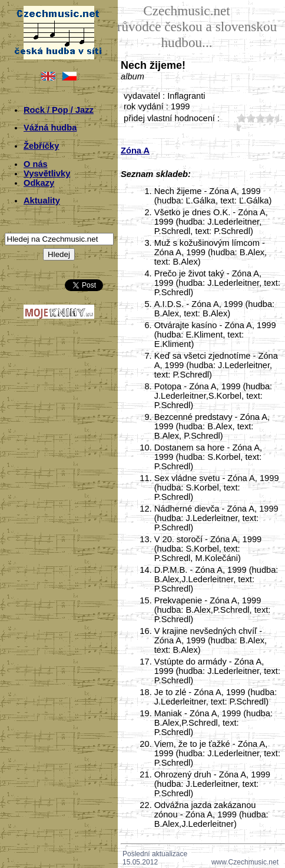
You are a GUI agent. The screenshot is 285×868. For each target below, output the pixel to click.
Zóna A (135, 151)
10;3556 (241, 118)
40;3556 (270, 118)
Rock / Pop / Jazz (59, 110)
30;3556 (260, 118)
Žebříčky (41, 146)
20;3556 (251, 118)
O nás (36, 164)
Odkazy (39, 183)
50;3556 (237, 127)
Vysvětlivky (47, 173)
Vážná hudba (50, 128)
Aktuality (42, 201)
